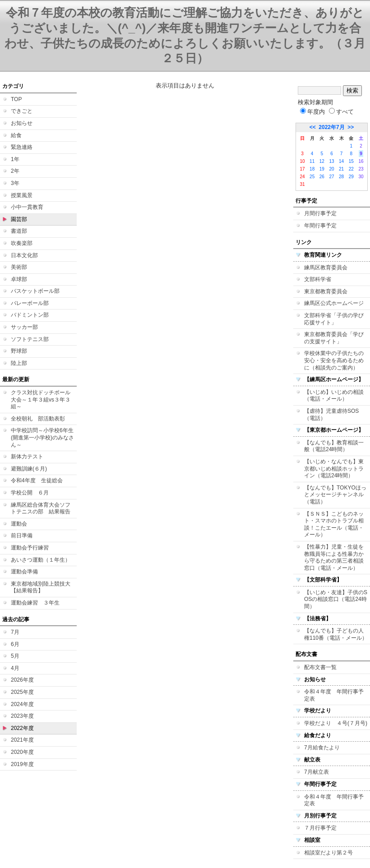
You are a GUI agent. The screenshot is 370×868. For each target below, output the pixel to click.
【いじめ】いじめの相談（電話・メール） (334, 396)
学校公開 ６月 (30, 493)
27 (331, 177)
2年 (15, 171)
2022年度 (22, 728)
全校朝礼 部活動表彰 (38, 419)
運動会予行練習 (30, 548)
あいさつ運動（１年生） (41, 560)
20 (331, 169)
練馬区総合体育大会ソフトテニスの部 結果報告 (41, 508)
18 (312, 169)
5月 (15, 656)
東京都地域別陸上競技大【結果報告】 (41, 587)
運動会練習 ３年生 (35, 603)
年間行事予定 (320, 226)
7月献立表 (317, 772)
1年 (15, 159)
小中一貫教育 (27, 207)
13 (331, 161)
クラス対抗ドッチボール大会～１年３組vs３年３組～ (41, 399)
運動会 (19, 524)
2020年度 (22, 752)
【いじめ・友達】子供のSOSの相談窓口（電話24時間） (336, 599)
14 (341, 161)
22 (351, 169)
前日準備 (22, 536)
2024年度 (22, 704)
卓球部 (19, 279)
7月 (15, 632)
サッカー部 (24, 327)
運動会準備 (24, 572)
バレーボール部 (30, 303)
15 (351, 161)
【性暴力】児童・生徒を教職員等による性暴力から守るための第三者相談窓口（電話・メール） (334, 557)
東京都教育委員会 (326, 291)
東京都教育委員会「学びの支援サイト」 (334, 338)
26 (322, 177)
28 (341, 177)
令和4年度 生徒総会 (37, 480)
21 (341, 169)
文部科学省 (318, 279)
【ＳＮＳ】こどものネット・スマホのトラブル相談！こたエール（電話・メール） (334, 524)
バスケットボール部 (35, 291)
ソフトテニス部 (30, 339)
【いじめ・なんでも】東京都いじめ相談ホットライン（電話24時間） (334, 469)
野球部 (19, 351)
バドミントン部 (30, 315)
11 (312, 161)
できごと (22, 111)
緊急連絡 (22, 147)
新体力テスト (27, 457)
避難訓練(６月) (29, 469)
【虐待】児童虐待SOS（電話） (331, 415)
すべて (341, 112)
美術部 (19, 267)
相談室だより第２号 (328, 853)
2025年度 (22, 692)
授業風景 (22, 195)
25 (312, 177)
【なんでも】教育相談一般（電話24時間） (334, 446)
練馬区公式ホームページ (334, 303)
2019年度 (22, 764)
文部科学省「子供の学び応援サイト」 (334, 319)
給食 (16, 135)
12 (322, 161)
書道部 (19, 231)
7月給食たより (322, 748)
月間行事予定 (320, 213)
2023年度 (22, 716)
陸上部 (19, 363)
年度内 (312, 112)
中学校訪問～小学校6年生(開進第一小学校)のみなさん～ (42, 437)
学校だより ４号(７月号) (336, 723)
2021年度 (22, 740)
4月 (15, 668)
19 (322, 169)
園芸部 (19, 219)
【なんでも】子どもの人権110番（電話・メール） (336, 634)
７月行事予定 (320, 828)
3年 (15, 183)
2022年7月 (331, 127)
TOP (16, 99)
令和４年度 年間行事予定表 (334, 695)
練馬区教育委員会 (326, 268)
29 (351, 177)
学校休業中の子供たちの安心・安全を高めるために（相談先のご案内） (334, 360)
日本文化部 (24, 255)
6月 (15, 644)
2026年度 (22, 680)
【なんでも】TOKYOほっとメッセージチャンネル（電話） (335, 495)
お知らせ (22, 123)
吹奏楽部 (22, 243)
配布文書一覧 (320, 667)
